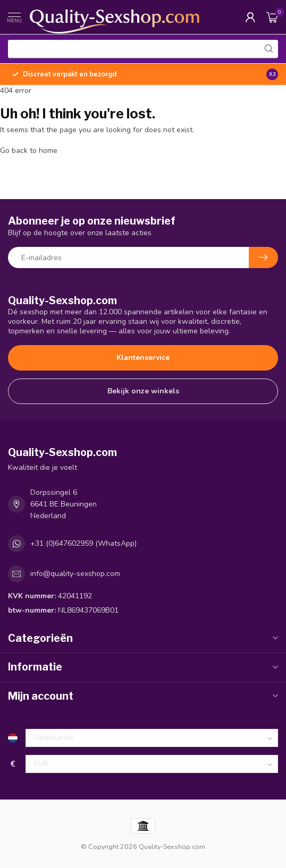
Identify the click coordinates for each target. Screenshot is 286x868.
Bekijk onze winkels (143, 391)
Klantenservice (143, 358)
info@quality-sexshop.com (75, 574)
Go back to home (29, 151)
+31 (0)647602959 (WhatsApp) (83, 543)
